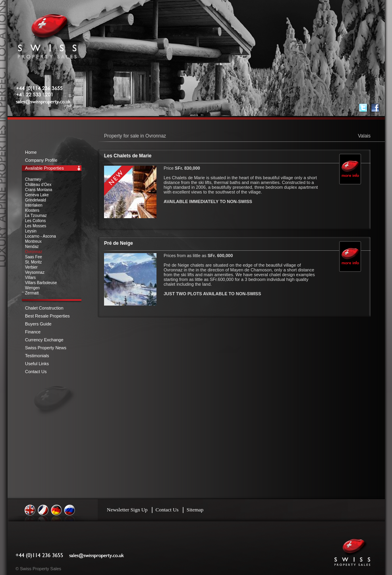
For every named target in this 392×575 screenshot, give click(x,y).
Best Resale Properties (47, 316)
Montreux (33, 241)
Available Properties (44, 168)
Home (31, 152)
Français (43, 510)
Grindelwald (36, 200)
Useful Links (37, 364)
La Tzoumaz (36, 216)
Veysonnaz (35, 272)
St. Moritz (33, 262)
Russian (70, 510)
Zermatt (32, 293)
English (30, 510)
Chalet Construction (44, 308)
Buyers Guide (38, 324)
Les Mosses (36, 226)
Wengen (32, 288)
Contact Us (36, 372)
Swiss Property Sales (47, 40)
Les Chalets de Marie (128, 156)
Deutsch (56, 510)
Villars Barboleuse (41, 283)
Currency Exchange (44, 340)
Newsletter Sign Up (127, 510)
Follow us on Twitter (363, 108)
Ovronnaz (34, 252)
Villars (30, 278)
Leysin (31, 231)
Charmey (33, 179)
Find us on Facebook (375, 108)
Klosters (32, 210)
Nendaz (32, 247)
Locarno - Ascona (41, 236)
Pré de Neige (119, 243)
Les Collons (35, 221)
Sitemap (195, 510)
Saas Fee (34, 257)
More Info (350, 174)
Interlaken (34, 205)
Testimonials (37, 356)
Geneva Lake (37, 195)
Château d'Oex (38, 185)
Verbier (31, 267)
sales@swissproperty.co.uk (55, 102)
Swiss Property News (46, 348)
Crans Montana (39, 190)
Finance (33, 332)
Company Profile (41, 160)
